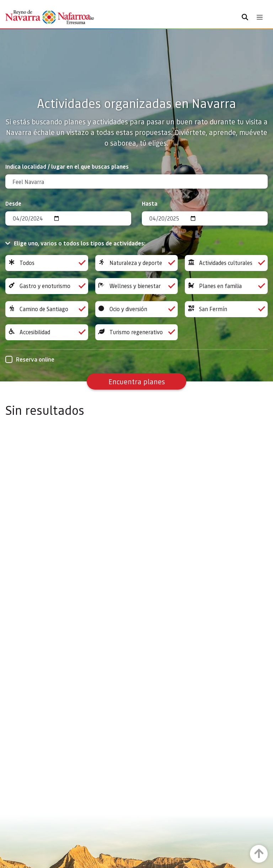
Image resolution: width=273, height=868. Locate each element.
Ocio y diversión (137, 309)
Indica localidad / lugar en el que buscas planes (67, 166)
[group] (47, 263)
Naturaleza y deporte (137, 263)
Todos (47, 263)
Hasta (150, 203)
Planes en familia (226, 286)
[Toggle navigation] (260, 17)
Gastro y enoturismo (47, 286)
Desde (13, 203)
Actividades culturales (226, 263)
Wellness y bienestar (137, 286)
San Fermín (226, 309)
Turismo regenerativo (137, 332)
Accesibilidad (47, 332)
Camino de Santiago (47, 309)
